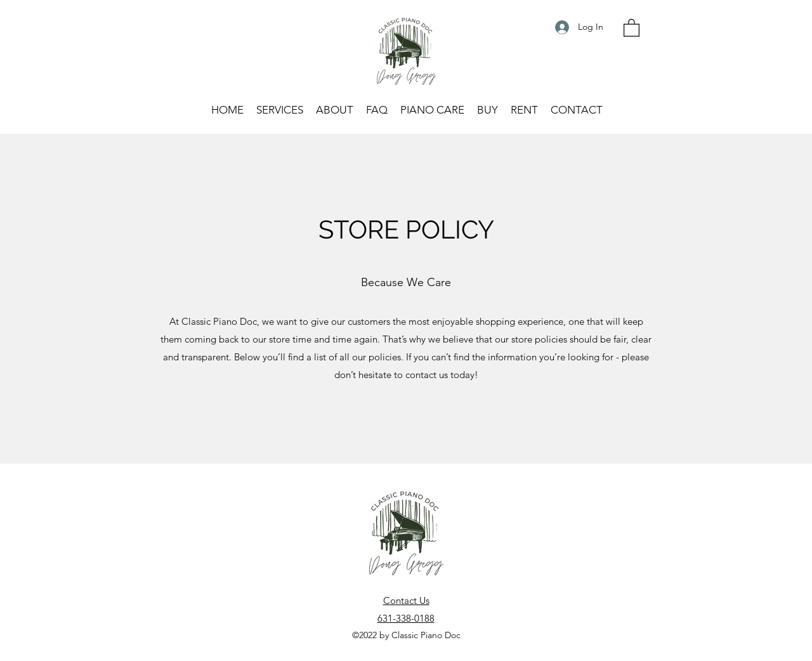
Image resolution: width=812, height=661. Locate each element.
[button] (632, 27)
